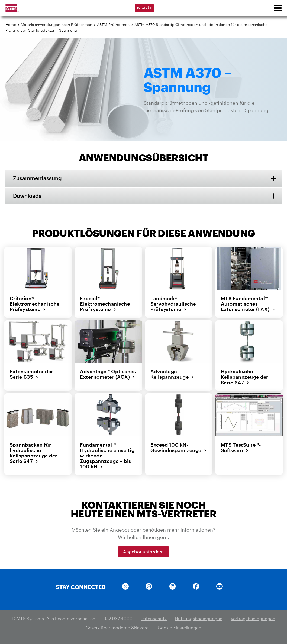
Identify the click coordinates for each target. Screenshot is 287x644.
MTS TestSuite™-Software (241, 447)
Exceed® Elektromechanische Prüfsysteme (105, 304)
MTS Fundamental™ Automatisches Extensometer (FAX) (248, 304)
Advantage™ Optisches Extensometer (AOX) (108, 374)
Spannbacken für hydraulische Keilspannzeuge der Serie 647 (33, 452)
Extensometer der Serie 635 (31, 374)
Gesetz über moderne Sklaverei (118, 627)
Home (11, 24)
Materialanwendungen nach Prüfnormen (57, 24)
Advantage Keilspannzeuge (172, 374)
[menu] (278, 8)
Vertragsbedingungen (253, 618)
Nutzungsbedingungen (199, 618)
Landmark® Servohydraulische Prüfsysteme (173, 304)
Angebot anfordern (143, 551)
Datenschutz (154, 618)
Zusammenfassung (38, 178)
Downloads (28, 196)
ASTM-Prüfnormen (113, 24)
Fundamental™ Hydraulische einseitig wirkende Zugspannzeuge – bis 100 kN (107, 455)
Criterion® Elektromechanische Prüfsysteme (34, 304)
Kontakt (144, 8)
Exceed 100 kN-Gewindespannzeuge (178, 447)
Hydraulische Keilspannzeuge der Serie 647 (244, 377)
